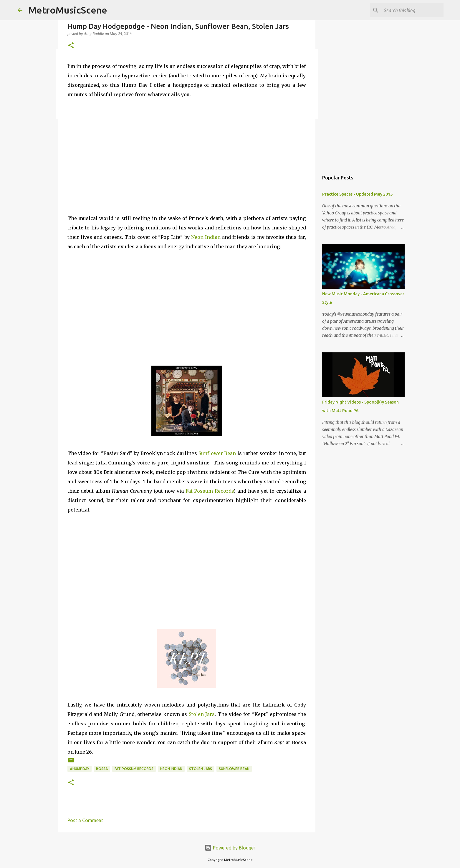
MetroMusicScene (68, 10)
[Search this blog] (413, 10)
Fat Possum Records (210, 491)
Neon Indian (206, 237)
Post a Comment (85, 820)
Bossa (102, 769)
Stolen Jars (202, 714)
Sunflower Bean (217, 453)
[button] (71, 46)
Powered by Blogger (230, 848)
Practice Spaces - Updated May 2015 (357, 194)
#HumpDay (80, 769)
